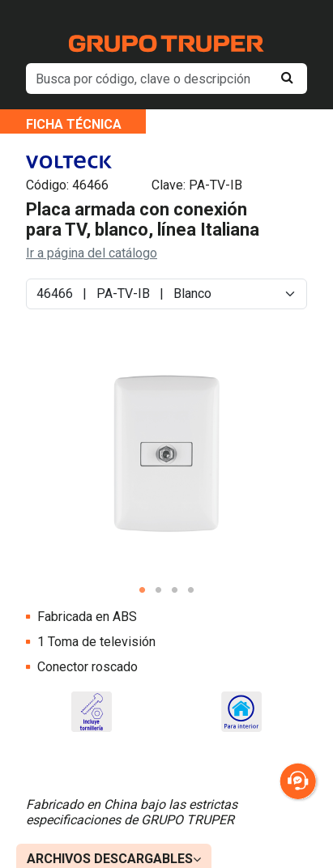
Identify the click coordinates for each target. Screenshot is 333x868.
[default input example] (166, 79)
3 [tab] (175, 590)
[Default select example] (166, 294)
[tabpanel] (166, 455)
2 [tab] (159, 590)
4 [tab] (191, 590)
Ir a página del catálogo (92, 253)
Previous (35, 468)
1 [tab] (143, 590)
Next (298, 468)
